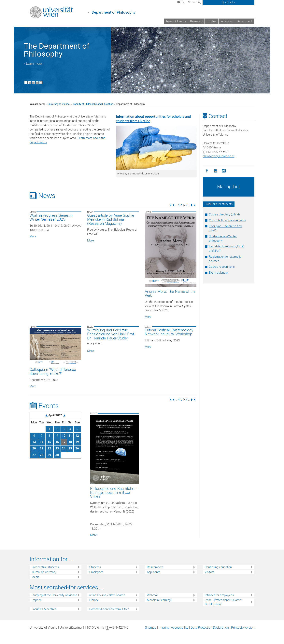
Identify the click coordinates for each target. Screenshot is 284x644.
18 (70, 442)
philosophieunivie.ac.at (219, 156)
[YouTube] (215, 171)
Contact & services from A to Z (109, 609)
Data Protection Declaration (210, 628)
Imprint (164, 628)
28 (42, 455)
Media (35, 577)
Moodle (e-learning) (159, 600)
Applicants (154, 572)
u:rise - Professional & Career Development (223, 602)
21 (42, 448)
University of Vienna (59, 104)
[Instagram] (224, 171)
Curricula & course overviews (227, 220)
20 (34, 448)
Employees (96, 572)
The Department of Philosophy (57, 50)
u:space (37, 600)
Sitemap (151, 628)
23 (57, 448)
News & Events (176, 21)
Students (95, 567)
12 (77, 436)
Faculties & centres (44, 609)
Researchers (155, 567)
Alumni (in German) (44, 572)
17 (64, 442)
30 (57, 455)
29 (49, 455)
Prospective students (45, 567)
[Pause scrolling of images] (41, 83)
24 (64, 448)
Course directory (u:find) (224, 214)
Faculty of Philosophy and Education (93, 104)
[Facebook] (207, 171)
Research (196, 21)
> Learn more (33, 64)
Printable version (243, 628)
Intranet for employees (219, 595)
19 (77, 442)
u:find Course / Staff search (107, 595)
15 (49, 442)
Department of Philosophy (114, 12)
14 (42, 442)
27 (34, 455)
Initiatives (227, 21)
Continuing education (218, 567)
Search (195, 2)
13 (34, 442)
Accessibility (180, 628)
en (181, 2)
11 (70, 436)
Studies (212, 21)
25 (70, 448)
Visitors (210, 572)
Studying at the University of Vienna (54, 595)
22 (49, 448)
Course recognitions (222, 267)
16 (57, 442)
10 (64, 436)
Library (94, 600)
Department (245, 21)
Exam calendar (218, 273)
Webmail (152, 595)
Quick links (228, 2)
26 (77, 448)
